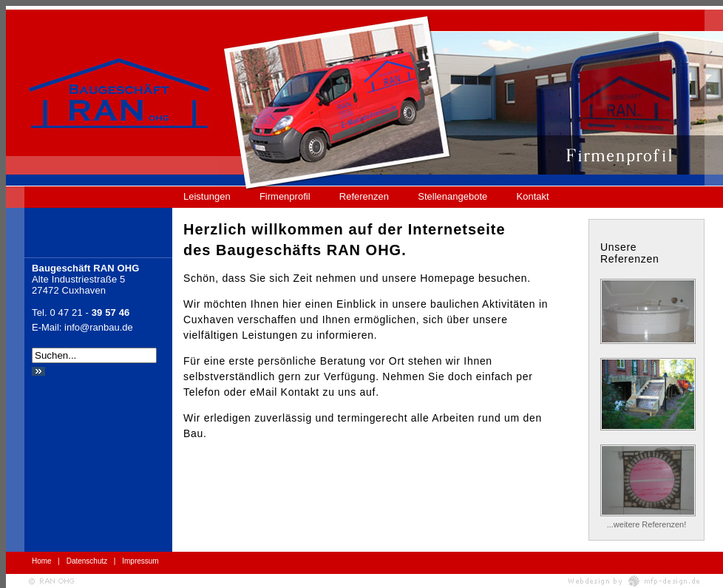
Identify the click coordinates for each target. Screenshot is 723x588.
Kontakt (533, 196)
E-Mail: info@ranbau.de (82, 327)
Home (42, 561)
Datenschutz (87, 561)
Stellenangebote (452, 196)
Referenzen (364, 196)
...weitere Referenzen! (647, 524)
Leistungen (207, 196)
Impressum (140, 561)
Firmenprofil (285, 196)
